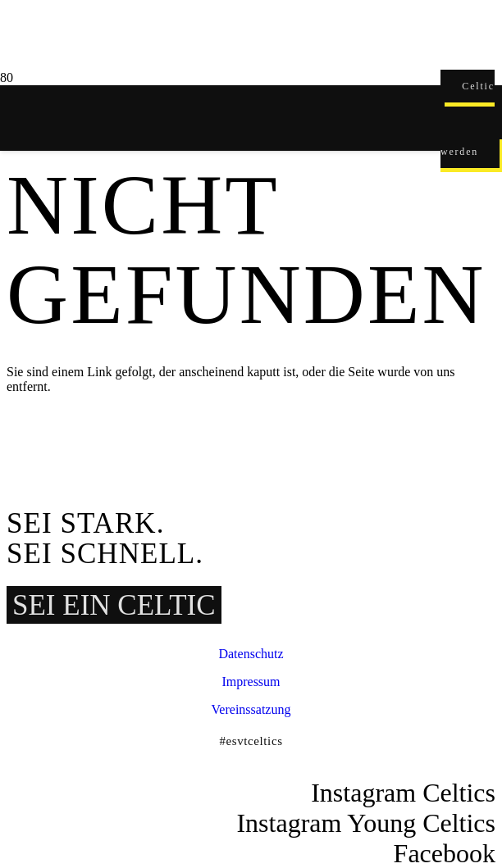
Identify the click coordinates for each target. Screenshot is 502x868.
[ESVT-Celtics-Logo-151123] (220, 812)
